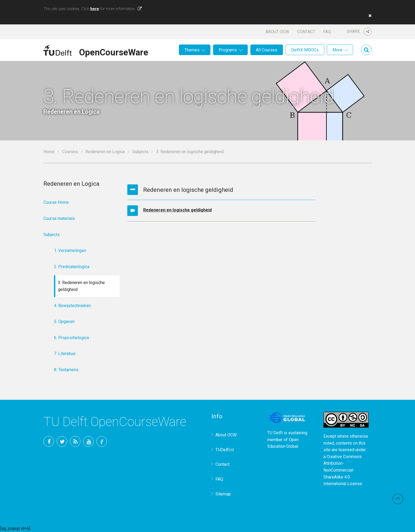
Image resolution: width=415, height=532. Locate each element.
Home (49, 152)
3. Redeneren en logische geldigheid (81, 286)
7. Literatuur (65, 354)
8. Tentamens (66, 370)
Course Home (56, 202)
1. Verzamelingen (70, 251)
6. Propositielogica (71, 338)
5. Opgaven (64, 322)
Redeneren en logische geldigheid (177, 210)
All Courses (267, 50)
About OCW (277, 32)
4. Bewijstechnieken (72, 306)
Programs (228, 50)
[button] (369, 16)
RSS (75, 441)
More (337, 50)
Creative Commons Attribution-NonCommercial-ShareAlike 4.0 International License (343, 470)
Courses (70, 152)
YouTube (88, 441)
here (95, 9)
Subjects (140, 152)
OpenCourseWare (114, 51)
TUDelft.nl (225, 450)
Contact (306, 32)
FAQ (327, 32)
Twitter (62, 441)
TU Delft (102, 441)
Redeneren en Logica (105, 152)
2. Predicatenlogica (72, 267)
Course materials (59, 218)
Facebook (49, 441)
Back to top (398, 499)
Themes (192, 50)
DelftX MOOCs (305, 50)
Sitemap (223, 494)
